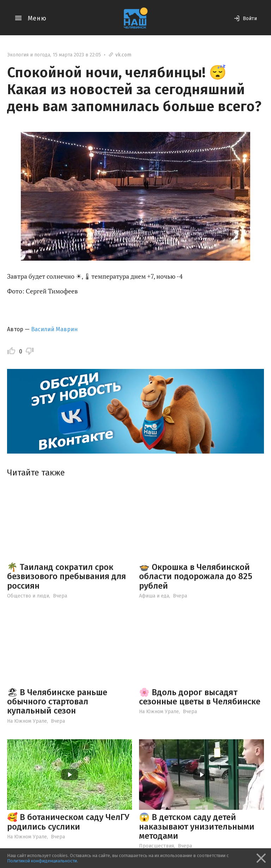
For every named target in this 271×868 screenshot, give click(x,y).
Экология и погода (29, 55)
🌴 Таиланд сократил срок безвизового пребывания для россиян (67, 576)
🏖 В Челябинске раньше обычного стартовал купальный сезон (57, 702)
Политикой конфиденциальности (42, 861)
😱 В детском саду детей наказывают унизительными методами (197, 827)
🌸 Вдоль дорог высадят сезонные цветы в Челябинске (200, 697)
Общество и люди (28, 596)
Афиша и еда (154, 596)
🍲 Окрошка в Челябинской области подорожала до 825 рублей (196, 576)
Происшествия (156, 846)
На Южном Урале (27, 721)
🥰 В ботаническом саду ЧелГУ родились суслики (68, 822)
